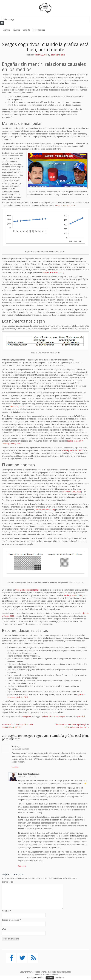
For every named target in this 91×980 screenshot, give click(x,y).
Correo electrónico (11, 920)
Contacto (26, 30)
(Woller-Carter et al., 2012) (53, 272)
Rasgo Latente (41, 972)
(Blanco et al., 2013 (75, 441)
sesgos (62, 716)
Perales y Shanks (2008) (45, 510)
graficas (45, 716)
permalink (81, 716)
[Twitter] (22, 958)
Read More (60, 978)
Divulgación (27, 716)
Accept (50, 978)
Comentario (7, 882)
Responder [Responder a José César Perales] (22, 866)
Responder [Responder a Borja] (15, 767)
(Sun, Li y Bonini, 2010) (66, 205)
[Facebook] (11, 958)
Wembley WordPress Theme (46, 975)
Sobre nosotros (39, 30)
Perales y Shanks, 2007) (12, 444)
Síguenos (16, 30)
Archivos (7, 30)
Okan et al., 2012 (17, 407)
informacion (53, 716)
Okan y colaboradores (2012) (27, 590)
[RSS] (33, 958)
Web (4, 929)
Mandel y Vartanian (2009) (72, 450)
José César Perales (58, 55)
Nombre (6, 911)
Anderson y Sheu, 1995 (72, 492)
